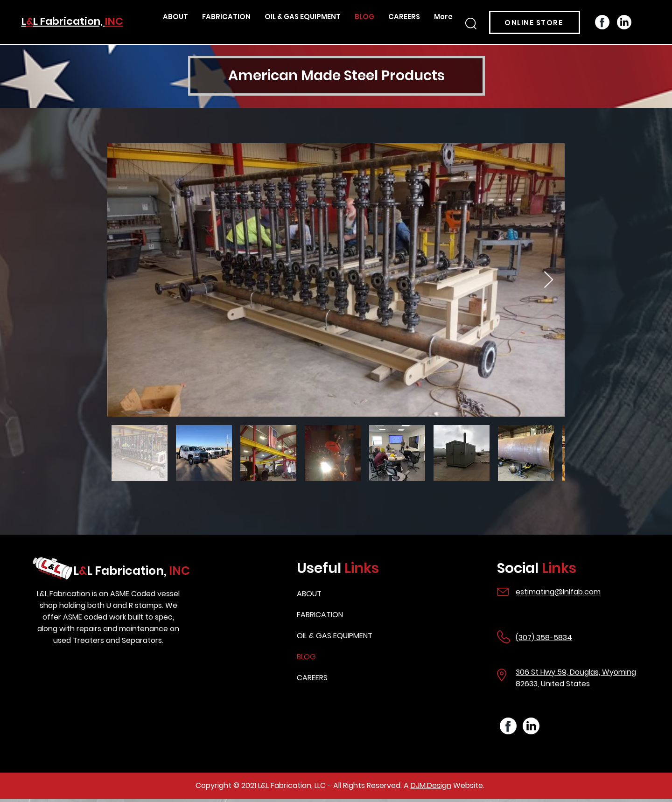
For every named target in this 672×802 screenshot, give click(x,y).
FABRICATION (320, 615)
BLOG (306, 657)
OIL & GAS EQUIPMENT (335, 636)
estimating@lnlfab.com (558, 592)
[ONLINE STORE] (535, 22)
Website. (468, 785)
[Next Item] (549, 280)
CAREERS (312, 678)
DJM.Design (431, 785)
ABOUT (309, 594)
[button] (471, 24)
